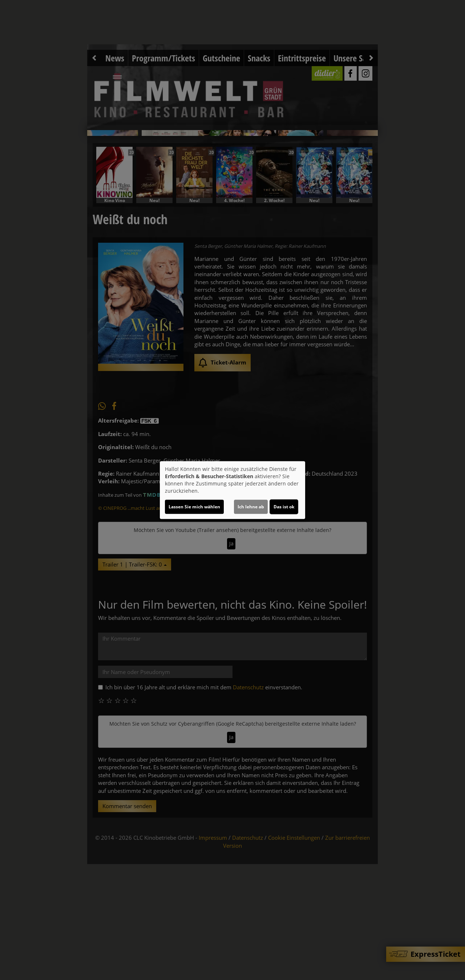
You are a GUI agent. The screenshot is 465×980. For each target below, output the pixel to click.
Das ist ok (284, 507)
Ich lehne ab (251, 507)
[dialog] (232, 490)
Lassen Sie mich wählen (194, 507)
